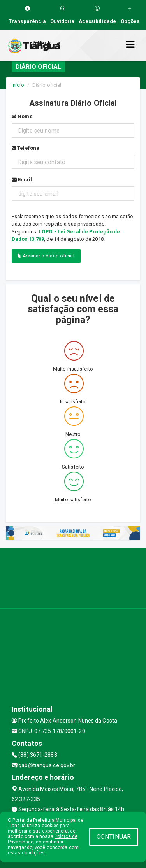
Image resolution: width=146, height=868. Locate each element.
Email (22, 179)
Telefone (26, 148)
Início (18, 85)
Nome (22, 116)
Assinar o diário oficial (46, 256)
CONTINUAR (114, 837)
